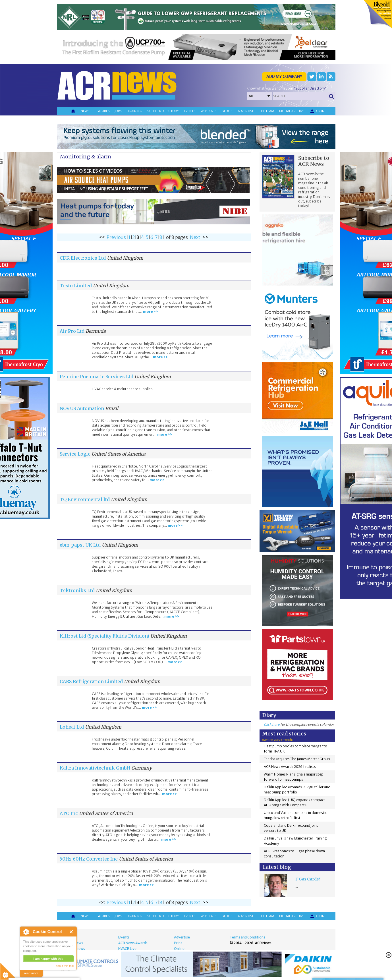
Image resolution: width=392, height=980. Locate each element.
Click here (272, 724)
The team (266, 111)
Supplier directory (163, 111)
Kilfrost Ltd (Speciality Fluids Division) (104, 636)
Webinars (209, 111)
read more (31, 973)
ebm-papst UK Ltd (80, 545)
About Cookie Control (26, 932)
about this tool (65, 966)
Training (135, 111)
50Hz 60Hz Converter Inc (89, 859)
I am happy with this (48, 959)
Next (195, 237)
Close (71, 932)
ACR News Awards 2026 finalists (290, 767)
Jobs (119, 111)
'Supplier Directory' (310, 88)
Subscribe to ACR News (314, 161)
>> (205, 237)
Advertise (246, 111)
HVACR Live (127, 949)
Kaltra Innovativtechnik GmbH (95, 768)
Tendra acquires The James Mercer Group (297, 759)
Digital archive (292, 111)
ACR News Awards (133, 943)
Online (179, 949)
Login (317, 111)
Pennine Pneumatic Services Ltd (97, 377)
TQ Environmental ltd (85, 499)
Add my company (284, 77)
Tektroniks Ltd (77, 590)
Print (178, 943)
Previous (116, 237)
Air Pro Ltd (72, 331)
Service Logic (75, 454)
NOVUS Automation (82, 408)
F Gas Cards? (308, 879)
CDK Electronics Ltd (83, 258)
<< (102, 237)
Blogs (227, 111)
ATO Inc (69, 813)
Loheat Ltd (72, 727)
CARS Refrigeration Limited (91, 681)
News (85, 111)
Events (190, 111)
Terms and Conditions (247, 937)
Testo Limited (76, 286)
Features (102, 111)
